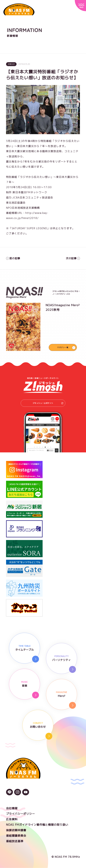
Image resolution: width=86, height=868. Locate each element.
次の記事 (73, 258)
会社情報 (12, 808)
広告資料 (12, 819)
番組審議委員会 (16, 836)
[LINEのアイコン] (9, 794)
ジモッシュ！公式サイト (48, 403)
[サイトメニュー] (80, 6)
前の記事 (13, 258)
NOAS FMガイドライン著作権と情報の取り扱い (37, 825)
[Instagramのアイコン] (18, 794)
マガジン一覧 (63, 347)
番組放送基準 (15, 841)
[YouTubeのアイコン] (26, 794)
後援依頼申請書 (16, 830)
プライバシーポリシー (20, 814)
